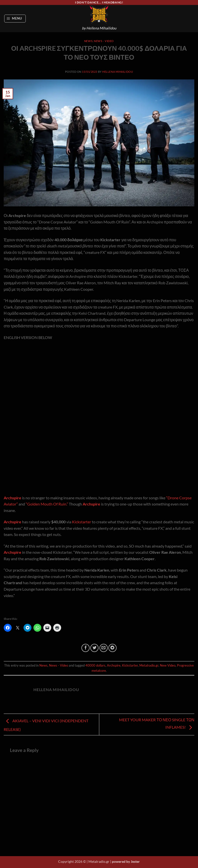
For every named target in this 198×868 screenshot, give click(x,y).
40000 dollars (95, 665)
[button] (15, 19)
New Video (168, 665)
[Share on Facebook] (86, 648)
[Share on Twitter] (94, 648)
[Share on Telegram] (112, 648)
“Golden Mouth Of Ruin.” (47, 504)
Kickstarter (82, 522)
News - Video (104, 41)
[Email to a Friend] (104, 648)
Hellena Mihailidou (118, 72)
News (88, 41)
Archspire (12, 498)
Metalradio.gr (149, 665)
